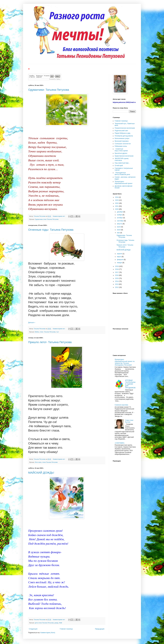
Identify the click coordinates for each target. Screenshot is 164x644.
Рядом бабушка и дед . (123, 133)
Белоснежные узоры (122, 138)
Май (61, 623)
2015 (117, 278)
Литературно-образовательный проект (124, 182)
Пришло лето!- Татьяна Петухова (50, 342)
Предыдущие (100, 629)
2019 (117, 266)
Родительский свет (121, 131)
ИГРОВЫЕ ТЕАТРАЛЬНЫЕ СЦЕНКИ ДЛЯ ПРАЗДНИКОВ (130, 384)
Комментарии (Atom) (48, 633)
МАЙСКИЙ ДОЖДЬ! (41, 473)
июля (119, 227)
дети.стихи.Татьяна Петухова (44, 623)
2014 (117, 281)
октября (120, 218)
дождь (56, 623)
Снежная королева (121, 405)
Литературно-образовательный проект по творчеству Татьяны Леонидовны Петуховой (125, 362)
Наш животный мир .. (122, 163)
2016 (117, 275)
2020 (117, 209)
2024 (117, 197)
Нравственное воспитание (124, 156)
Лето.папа (38, 462)
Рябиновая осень (121, 146)
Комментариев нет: (59, 216)
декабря (120, 212)
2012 (117, 287)
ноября (120, 215)
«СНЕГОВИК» (120, 443)
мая (119, 233)
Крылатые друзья (121, 153)
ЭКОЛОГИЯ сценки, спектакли (122, 159)
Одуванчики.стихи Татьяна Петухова (47, 219)
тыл (57, 332)
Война (37, 332)
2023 (117, 200)
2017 (117, 272)
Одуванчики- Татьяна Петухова (49, 90)
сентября (121, 221)
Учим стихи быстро (129, 421)
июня (119, 230)
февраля (120, 260)
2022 (117, 203)
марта (119, 257)
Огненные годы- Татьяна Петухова (51, 230)
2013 (117, 284)
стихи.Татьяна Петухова (50, 462)
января (120, 263)
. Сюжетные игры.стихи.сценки (121, 150)
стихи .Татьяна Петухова (48, 332)
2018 (117, 269)
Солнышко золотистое (123, 144)
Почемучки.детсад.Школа (124, 136)
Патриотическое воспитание (125, 128)
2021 (117, 206)
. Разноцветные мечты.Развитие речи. (122, 174)
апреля (120, 254)
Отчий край (119, 166)
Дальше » (32, 323)
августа (120, 224)
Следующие (33, 629)
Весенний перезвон (122, 141)
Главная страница (66, 629)
